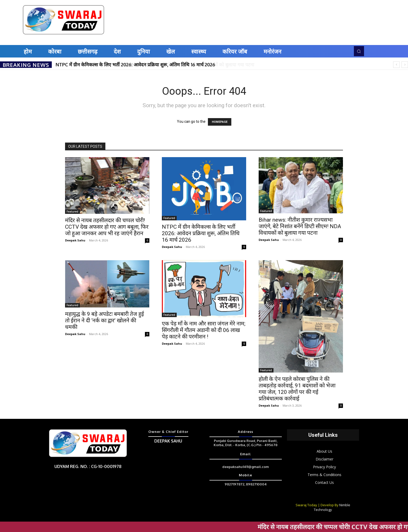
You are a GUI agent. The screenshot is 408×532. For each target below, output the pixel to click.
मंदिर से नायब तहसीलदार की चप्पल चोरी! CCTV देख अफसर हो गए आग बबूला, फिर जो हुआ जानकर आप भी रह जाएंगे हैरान (107, 227)
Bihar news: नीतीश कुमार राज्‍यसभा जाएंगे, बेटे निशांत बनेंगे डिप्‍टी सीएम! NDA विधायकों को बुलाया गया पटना (300, 226)
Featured (72, 211)
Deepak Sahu (75, 240)
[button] (359, 51)
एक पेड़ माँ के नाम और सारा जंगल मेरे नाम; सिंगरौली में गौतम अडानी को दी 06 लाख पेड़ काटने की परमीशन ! (204, 330)
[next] (405, 65)
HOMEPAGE (220, 122)
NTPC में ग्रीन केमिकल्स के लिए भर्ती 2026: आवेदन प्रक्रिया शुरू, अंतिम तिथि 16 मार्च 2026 (135, 65)
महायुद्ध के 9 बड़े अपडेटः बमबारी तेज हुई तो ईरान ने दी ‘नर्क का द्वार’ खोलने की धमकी (104, 321)
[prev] (396, 65)
